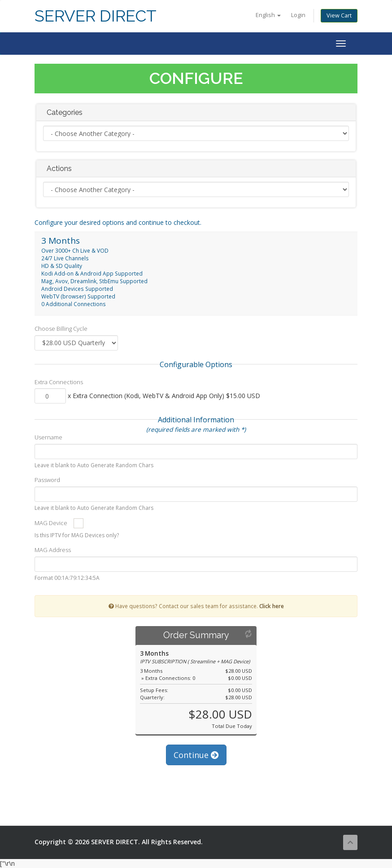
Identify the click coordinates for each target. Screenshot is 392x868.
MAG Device (51, 523)
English (268, 15)
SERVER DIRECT (96, 16)
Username (48, 437)
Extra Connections (59, 382)
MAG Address (53, 550)
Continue (196, 755)
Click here (272, 606)
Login (298, 15)
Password (47, 480)
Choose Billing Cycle (61, 329)
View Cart (339, 15)
